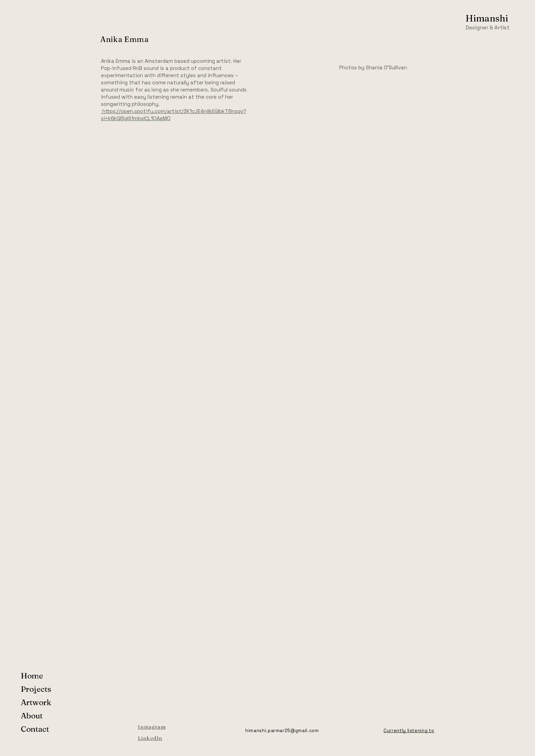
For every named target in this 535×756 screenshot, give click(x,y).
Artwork (36, 702)
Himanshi (487, 18)
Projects (36, 689)
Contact (35, 729)
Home (32, 676)
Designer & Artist (488, 27)
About (32, 716)
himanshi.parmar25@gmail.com (282, 731)
